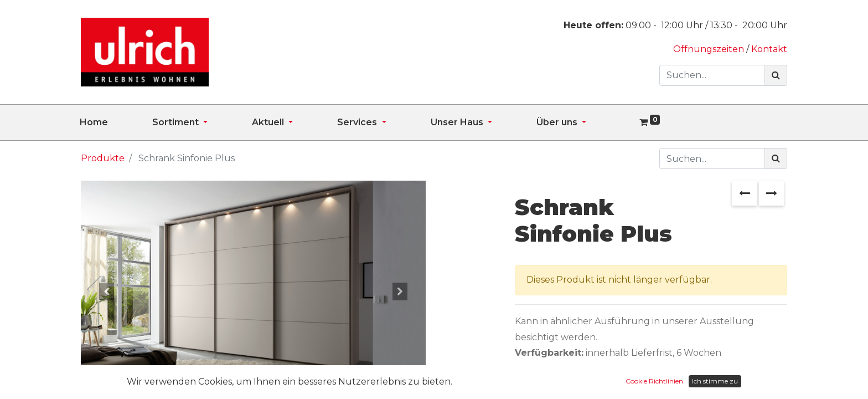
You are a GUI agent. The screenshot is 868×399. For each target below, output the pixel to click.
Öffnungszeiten (710, 49)
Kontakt (769, 49)
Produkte (103, 158)
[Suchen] (776, 75)
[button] (107, 291)
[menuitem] (116, 122)
